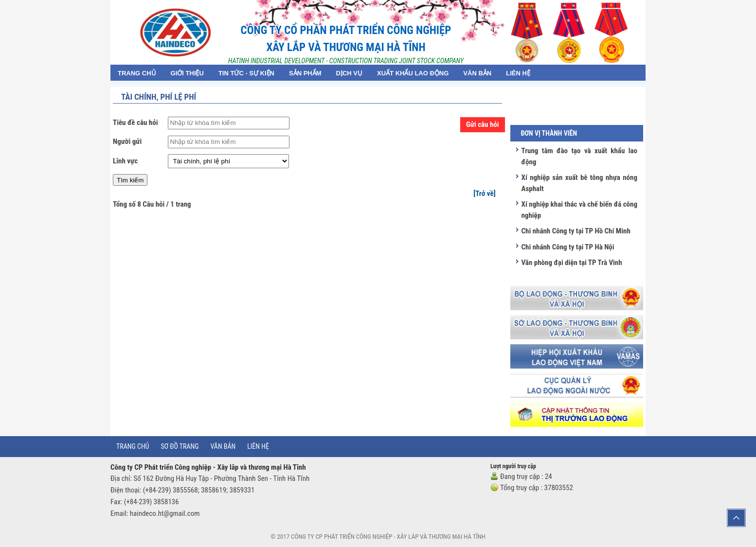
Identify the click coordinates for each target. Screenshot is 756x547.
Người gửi (127, 141)
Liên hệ (258, 446)
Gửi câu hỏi (483, 124)
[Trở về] (484, 194)
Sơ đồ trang (180, 446)
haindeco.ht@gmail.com (165, 513)
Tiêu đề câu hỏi (135, 123)
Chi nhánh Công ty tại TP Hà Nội (567, 247)
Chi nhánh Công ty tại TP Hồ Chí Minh (576, 231)
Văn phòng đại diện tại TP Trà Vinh (571, 263)
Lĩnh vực (125, 161)
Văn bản (223, 446)
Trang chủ (133, 446)
